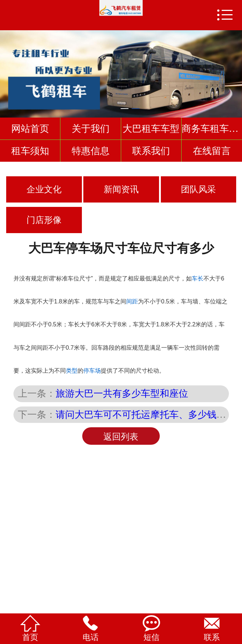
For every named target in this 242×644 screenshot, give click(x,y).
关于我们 (91, 129)
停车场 (92, 371)
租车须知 (30, 151)
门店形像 (44, 220)
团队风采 (198, 189)
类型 (72, 371)
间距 (132, 301)
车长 (198, 278)
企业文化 (44, 189)
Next (235, 70)
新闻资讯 (121, 189)
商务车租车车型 (212, 129)
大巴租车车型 (151, 129)
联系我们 (151, 151)
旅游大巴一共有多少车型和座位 (122, 393)
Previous (7, 70)
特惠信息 (91, 151)
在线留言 (212, 151)
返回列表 (121, 437)
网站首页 (30, 129)
